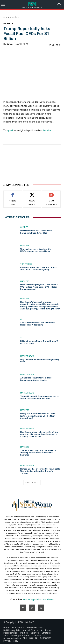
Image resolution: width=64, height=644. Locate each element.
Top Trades (26, 264)
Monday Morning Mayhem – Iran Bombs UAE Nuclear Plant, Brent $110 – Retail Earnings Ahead (39, 287)
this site (47, 130)
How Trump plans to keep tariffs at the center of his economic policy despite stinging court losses (39, 434)
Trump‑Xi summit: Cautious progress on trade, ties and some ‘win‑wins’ (40, 397)
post (11, 130)
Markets (15, 17)
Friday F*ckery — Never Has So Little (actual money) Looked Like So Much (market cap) (38, 416)
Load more (32, 482)
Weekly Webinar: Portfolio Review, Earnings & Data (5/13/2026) (36, 232)
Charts (24, 227)
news (9, 44)
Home (6, 17)
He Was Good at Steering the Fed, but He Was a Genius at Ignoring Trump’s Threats (40, 471)
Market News (27, 356)
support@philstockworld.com (38, 599)
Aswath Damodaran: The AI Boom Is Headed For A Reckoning (38, 324)
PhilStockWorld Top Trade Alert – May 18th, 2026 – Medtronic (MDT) (38, 269)
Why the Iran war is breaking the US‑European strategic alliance (36, 250)
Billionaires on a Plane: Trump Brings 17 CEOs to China (39, 342)
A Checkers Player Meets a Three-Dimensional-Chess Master (37, 379)
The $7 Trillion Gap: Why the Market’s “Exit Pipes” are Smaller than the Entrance (38, 453)
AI (21, 319)
